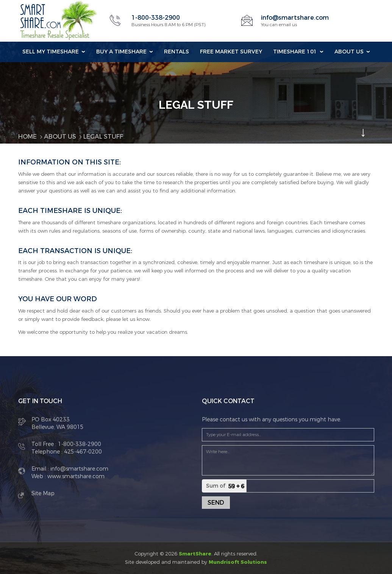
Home (27, 137)
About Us (349, 52)
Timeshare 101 (295, 52)
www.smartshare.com (75, 476)
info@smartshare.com (295, 18)
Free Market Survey (231, 52)
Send (216, 503)
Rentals (176, 52)
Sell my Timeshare (51, 52)
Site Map (43, 493)
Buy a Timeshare (121, 52)
